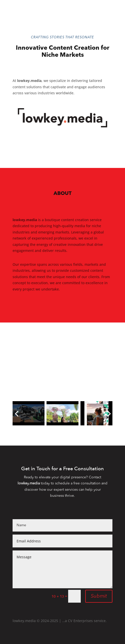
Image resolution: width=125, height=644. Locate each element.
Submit (99, 596)
